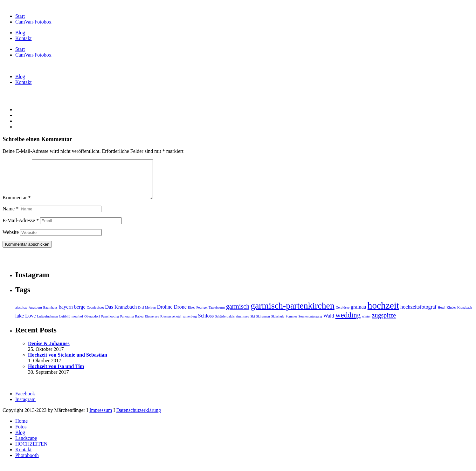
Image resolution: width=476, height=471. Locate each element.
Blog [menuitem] (20, 440)
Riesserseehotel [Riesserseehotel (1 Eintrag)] (171, 324)
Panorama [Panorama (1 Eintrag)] (127, 324)
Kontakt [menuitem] (24, 457)
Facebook (25, 401)
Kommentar (17, 205)
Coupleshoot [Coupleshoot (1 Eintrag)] (95, 315)
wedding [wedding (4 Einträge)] (348, 323)
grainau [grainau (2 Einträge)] (359, 315)
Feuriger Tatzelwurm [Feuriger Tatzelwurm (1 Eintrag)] (211, 315)
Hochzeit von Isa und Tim (56, 374)
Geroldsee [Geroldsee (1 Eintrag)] (343, 315)
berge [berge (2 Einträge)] (80, 315)
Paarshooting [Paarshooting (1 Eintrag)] (110, 324)
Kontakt (24, 38)
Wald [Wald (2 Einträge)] (329, 324)
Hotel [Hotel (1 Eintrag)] (442, 315)
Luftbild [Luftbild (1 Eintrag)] (65, 324)
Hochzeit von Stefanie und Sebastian (68, 362)
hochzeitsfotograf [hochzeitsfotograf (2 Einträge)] (418, 315)
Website (11, 240)
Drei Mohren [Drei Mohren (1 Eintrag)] (147, 315)
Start (20, 16)
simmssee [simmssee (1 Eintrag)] (242, 324)
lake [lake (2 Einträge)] (20, 324)
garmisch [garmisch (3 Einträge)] (238, 314)
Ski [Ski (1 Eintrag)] (252, 324)
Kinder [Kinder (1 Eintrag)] (451, 315)
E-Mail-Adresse (21, 228)
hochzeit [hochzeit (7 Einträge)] (383, 313)
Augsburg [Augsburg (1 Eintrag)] (35, 315)
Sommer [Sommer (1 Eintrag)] (291, 324)
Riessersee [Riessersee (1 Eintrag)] (152, 324)
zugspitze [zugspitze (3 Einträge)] (384, 323)
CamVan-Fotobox (33, 22)
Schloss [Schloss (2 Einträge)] (206, 324)
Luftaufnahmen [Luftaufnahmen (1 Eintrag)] (47, 324)
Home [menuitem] (21, 429)
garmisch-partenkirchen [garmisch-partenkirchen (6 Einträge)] (293, 313)
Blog (20, 33)
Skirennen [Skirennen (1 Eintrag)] (263, 324)
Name (10, 216)
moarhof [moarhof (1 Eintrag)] (77, 324)
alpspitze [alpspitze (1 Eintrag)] (21, 315)
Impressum (101, 418)
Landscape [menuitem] (26, 446)
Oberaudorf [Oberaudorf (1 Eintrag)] (92, 324)
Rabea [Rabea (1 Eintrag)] (139, 324)
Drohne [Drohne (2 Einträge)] (165, 315)
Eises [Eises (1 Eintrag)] (192, 315)
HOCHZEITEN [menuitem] (31, 451)
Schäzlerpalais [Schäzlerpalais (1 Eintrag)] (225, 324)
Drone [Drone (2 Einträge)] (180, 315)
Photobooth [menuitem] (27, 463)
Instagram (25, 407)
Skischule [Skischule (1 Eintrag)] (278, 324)
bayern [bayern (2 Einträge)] (66, 315)
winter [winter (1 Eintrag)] (366, 324)
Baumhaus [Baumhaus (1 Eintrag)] (50, 315)
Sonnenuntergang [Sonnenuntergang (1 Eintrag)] (310, 324)
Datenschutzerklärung (139, 418)
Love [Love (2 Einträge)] (30, 324)
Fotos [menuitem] (21, 434)
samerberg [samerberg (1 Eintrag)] (190, 324)
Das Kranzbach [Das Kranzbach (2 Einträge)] (121, 315)
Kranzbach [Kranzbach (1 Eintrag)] (465, 315)
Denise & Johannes (49, 351)
